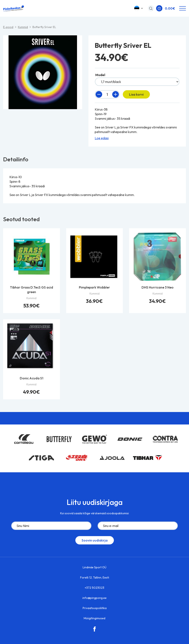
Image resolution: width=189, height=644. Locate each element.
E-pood (8, 27)
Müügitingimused (94, 618)
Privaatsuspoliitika (95, 608)
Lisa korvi (136, 94)
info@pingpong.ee (94, 598)
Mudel (100, 75)
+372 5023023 (94, 588)
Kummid (23, 27)
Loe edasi (102, 138)
